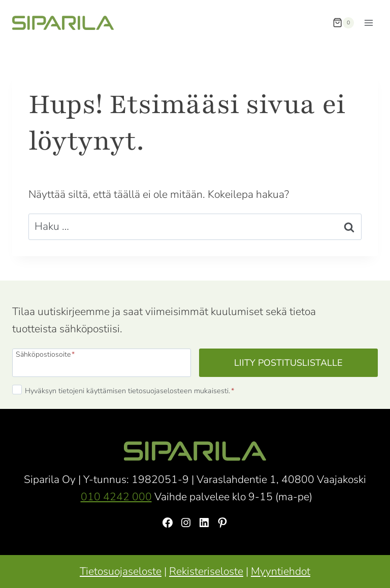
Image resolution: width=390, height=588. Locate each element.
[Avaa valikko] (368, 23)
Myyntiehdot (281, 571)
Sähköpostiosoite (45, 354)
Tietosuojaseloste (121, 571)
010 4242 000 (116, 497)
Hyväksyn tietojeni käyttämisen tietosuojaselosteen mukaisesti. (129, 391)
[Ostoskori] (343, 23)
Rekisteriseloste (206, 571)
